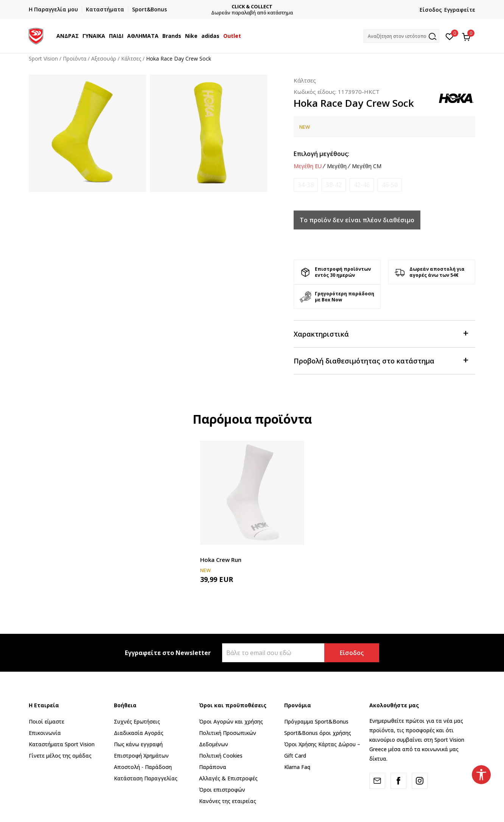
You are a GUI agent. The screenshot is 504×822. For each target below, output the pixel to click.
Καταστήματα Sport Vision (62, 744)
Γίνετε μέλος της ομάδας (60, 756)
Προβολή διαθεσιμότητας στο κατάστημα (381, 360)
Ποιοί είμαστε (47, 721)
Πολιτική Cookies (221, 756)
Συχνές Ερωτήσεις (137, 721)
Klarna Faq (297, 767)
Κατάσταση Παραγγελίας (146, 778)
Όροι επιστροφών (222, 790)
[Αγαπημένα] (450, 36)
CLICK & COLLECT (252, 7)
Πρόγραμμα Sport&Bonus (316, 721)
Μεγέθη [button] (337, 166)
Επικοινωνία (45, 733)
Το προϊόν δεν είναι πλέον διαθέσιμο (357, 220)
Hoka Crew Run (221, 560)
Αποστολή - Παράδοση (143, 767)
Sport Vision (43, 58)
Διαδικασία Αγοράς (139, 733)
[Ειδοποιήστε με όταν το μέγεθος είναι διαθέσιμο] (306, 185)
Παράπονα (213, 767)
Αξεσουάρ (104, 58)
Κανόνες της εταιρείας (228, 801)
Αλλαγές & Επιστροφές (228, 778)
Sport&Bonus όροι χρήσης (318, 733)
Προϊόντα (75, 58)
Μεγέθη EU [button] (308, 166)
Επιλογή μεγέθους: (321, 154)
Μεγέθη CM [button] (367, 166)
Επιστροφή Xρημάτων (141, 756)
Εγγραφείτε (460, 10)
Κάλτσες (131, 58)
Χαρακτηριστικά (381, 333)
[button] (401, 36)
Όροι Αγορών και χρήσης (231, 721)
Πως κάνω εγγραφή (138, 744)
